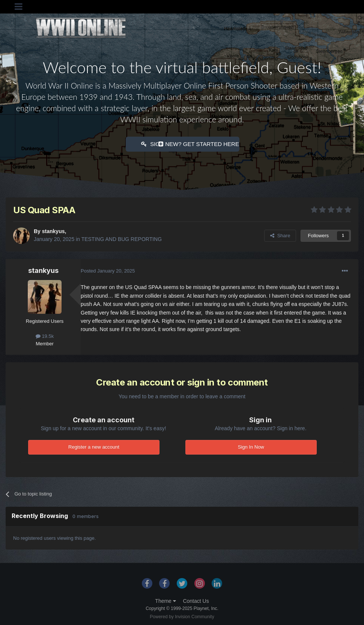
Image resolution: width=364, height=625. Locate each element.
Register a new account (94, 446)
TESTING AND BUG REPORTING (122, 238)
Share (280, 235)
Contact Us (196, 600)
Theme (165, 600)
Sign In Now (251, 446)
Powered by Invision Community (182, 616)
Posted (108, 270)
